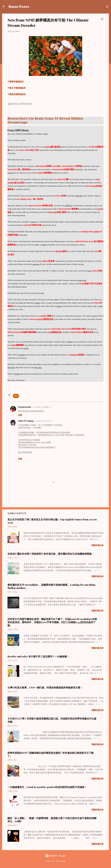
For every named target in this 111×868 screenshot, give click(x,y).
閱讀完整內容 (98, 545)
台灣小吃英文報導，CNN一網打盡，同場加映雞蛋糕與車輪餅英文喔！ (45, 687)
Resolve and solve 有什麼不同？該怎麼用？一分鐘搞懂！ (38, 656)
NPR (16, 396)
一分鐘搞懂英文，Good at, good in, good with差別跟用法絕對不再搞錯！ (47, 787)
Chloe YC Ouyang (26, 421)
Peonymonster (25, 407)
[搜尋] (107, 7)
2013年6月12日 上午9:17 (44, 421)
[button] (102, 20)
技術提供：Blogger (56, 856)
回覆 (20, 415)
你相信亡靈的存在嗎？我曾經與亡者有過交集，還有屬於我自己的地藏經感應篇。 (51, 554)
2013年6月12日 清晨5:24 (42, 407)
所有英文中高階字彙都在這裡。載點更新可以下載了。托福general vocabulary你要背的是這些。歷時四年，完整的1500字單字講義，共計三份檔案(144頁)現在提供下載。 (52, 622)
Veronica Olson (61, 861)
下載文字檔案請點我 (16, 88)
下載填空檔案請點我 (16, 94)
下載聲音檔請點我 (15, 82)
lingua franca (19, 6)
